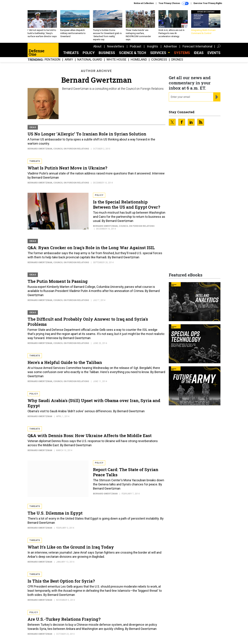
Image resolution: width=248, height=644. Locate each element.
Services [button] (159, 53)
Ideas (199, 53)
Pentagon (53, 60)
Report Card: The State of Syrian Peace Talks (126, 472)
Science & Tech (133, 53)
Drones (177, 60)
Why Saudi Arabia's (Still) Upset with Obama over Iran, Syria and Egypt (94, 403)
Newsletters (116, 46)
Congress (159, 60)
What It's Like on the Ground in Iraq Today (71, 547)
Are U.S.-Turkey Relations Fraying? (64, 619)
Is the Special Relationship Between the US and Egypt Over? (127, 204)
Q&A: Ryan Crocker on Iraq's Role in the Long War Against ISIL (91, 248)
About (97, 46)
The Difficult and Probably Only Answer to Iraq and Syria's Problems (88, 322)
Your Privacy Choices (174, 3)
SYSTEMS (182, 53)
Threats (71, 53)
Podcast (136, 46)
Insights (153, 46)
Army (69, 60)
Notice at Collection (144, 3)
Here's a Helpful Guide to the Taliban (65, 362)
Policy (89, 53)
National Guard (90, 60)
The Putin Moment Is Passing (58, 281)
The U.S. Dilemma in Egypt (55, 513)
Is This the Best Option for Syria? (61, 581)
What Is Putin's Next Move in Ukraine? (67, 168)
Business (107, 53)
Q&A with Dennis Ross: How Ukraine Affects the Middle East (90, 436)
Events (214, 53)
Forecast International (197, 46)
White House (116, 60)
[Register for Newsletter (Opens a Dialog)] (217, 97)
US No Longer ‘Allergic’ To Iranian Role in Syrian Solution (87, 134)
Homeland (139, 60)
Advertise (170, 46)
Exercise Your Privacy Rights (208, 3)
